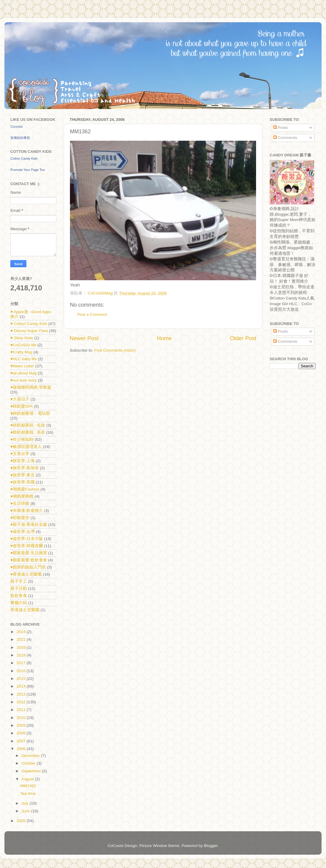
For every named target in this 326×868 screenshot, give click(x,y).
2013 (22, 694)
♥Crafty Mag (21, 352)
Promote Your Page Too (28, 170)
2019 (22, 647)
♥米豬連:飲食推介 (27, 511)
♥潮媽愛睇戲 (22, 496)
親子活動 (19, 588)
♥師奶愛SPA (22, 406)
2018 (22, 655)
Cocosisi (17, 126)
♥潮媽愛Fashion (25, 489)
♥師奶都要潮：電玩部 (30, 413)
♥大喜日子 (20, 399)
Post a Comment (92, 314)
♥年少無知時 (22, 439)
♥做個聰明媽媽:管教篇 (31, 387)
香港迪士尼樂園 (25, 610)
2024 (22, 632)
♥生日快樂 (20, 503)
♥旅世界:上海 (23, 461)
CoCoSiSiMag (101, 293)
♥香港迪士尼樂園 (26, 574)
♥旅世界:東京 (23, 475)
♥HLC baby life (24, 359)
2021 (22, 639)
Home (164, 338)
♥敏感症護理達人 (26, 447)
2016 (22, 671)
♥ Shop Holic (22, 338)
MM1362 (28, 786)
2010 (22, 718)
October (29, 763)
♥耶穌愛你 (20, 518)
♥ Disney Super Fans (29, 331)
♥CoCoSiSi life (23, 345)
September (32, 771)
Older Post (243, 338)
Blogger (211, 846)
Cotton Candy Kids (24, 158)
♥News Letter (22, 366)
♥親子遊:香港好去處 (29, 525)
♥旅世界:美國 (23, 482)
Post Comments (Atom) (115, 350)
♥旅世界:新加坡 (25, 468)
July (25, 803)
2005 (22, 821)
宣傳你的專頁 (20, 138)
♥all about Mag (24, 373)
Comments (285, 138)
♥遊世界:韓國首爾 (27, 546)
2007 (22, 741)
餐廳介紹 (19, 603)
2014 (22, 686)
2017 (22, 663)
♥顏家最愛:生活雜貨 (29, 553)
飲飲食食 (19, 596)
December (31, 756)
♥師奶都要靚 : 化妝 (28, 425)
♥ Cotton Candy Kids (29, 324)
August (28, 779)
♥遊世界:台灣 (23, 532)
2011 (22, 710)
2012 (22, 702)
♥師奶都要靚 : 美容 (28, 432)
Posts (281, 128)
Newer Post (84, 338)
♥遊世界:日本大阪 (27, 539)
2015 (22, 679)
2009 (22, 725)
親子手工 (19, 581)
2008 (22, 733)
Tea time (28, 793)
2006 (22, 749)
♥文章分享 (20, 454)
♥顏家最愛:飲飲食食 (29, 560)
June (26, 811)
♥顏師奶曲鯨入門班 (28, 567)
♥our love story (24, 380)
